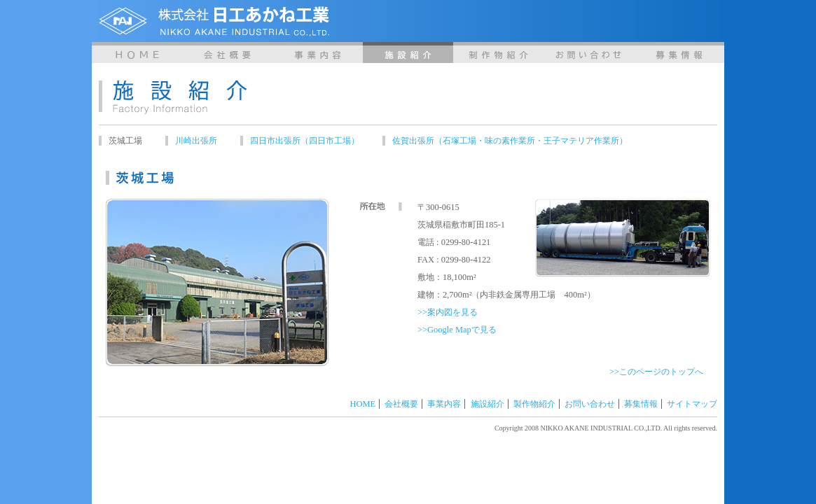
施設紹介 (408, 52)
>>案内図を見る (448, 312)
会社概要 (227, 52)
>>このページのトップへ (656, 372)
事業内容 (318, 52)
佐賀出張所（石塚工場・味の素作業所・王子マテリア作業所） (510, 141)
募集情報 (679, 52)
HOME (137, 52)
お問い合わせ (589, 52)
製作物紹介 (498, 52)
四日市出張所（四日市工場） (305, 141)
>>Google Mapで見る (457, 330)
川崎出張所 (196, 141)
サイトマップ (692, 404)
